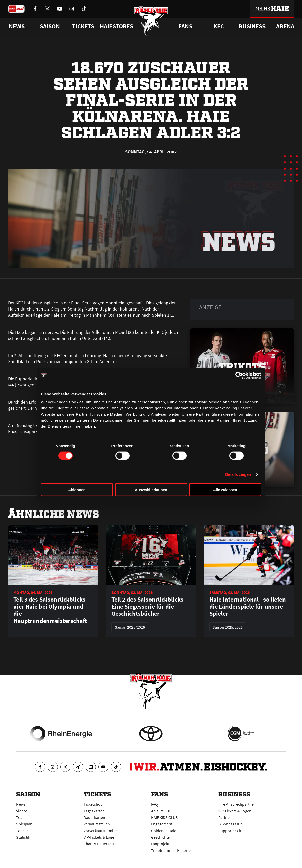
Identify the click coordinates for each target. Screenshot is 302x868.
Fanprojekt (160, 844)
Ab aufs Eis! (161, 811)
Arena (285, 26)
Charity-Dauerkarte (100, 844)
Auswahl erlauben (151, 490)
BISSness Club (231, 824)
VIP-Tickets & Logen (100, 837)
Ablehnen (77, 490)
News (21, 804)
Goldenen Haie (164, 831)
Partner (225, 817)
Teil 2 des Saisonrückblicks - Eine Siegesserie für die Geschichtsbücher (149, 607)
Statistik (23, 837)
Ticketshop (93, 804)
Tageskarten (94, 811)
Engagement (162, 824)
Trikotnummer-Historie (171, 850)
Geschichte (160, 837)
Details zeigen (238, 474)
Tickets (83, 26)
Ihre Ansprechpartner (237, 804)
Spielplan (24, 824)
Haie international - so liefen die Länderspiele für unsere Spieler (248, 607)
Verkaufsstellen (97, 824)
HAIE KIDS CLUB (164, 817)
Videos (22, 811)
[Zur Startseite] (151, 21)
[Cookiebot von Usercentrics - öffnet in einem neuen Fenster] (239, 376)
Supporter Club (232, 831)
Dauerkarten (94, 817)
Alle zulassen (225, 490)
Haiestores (117, 26)
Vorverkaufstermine (101, 831)
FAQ (154, 804)
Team (21, 817)
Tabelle (22, 831)
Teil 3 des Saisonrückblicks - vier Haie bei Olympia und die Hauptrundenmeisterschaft (51, 610)
